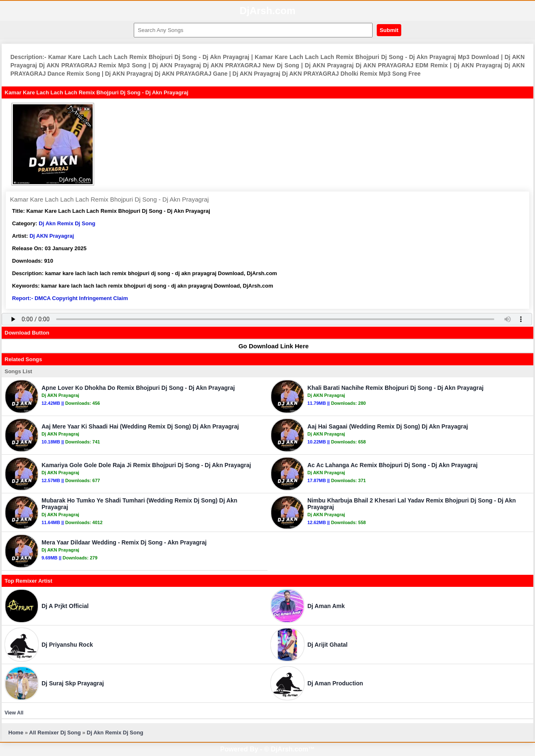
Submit (389, 30)
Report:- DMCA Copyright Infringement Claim (70, 298)
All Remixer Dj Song (55, 733)
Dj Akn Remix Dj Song (67, 223)
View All (14, 713)
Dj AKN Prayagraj (52, 236)
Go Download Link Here (270, 346)
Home (16, 733)
